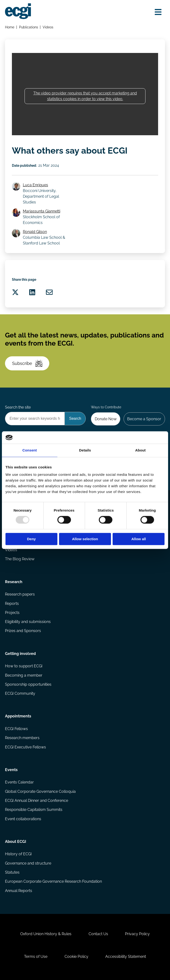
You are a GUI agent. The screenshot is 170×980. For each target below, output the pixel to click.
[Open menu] (158, 12)
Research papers (20, 594)
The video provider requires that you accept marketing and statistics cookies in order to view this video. (85, 96)
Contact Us (98, 934)
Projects (12, 613)
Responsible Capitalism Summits (34, 810)
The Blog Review (20, 559)
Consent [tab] (30, 450)
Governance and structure (28, 863)
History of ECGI (18, 854)
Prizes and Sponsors (23, 631)
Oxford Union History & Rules (46, 934)
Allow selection (85, 539)
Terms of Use (36, 957)
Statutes (12, 872)
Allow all (139, 539)
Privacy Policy (137, 934)
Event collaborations (23, 819)
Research (14, 582)
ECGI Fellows (16, 729)
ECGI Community (20, 693)
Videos (48, 27)
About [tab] (140, 450)
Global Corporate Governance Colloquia (40, 791)
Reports (12, 604)
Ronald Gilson (35, 232)
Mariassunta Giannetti (42, 211)
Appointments (18, 716)
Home (10, 27)
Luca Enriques (35, 185)
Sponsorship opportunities (28, 684)
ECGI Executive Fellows (25, 747)
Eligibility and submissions (28, 622)
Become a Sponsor (144, 419)
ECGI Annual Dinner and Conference (37, 801)
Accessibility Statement (126, 957)
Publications (29, 27)
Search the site (18, 407)
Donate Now (106, 419)
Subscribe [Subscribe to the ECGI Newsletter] (27, 363)
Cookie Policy (76, 957)
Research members (22, 738)
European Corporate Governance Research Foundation (53, 881)
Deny (31, 539)
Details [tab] (85, 450)
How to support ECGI (24, 666)
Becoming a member (24, 675)
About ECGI (16, 842)
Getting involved (20, 654)
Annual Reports (19, 891)
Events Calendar (19, 782)
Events (11, 770)
